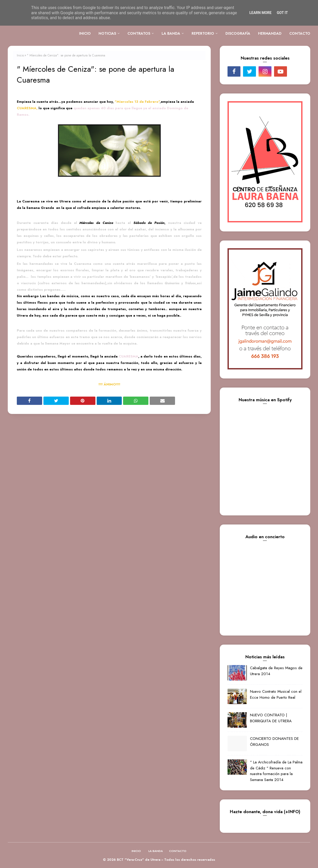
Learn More (260, 13)
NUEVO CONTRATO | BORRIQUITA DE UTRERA (271, 718)
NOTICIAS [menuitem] (107, 33)
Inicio (20, 55)
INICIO (136, 851)
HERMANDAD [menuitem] (270, 33)
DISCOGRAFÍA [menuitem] (238, 33)
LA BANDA (156, 851)
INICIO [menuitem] (85, 33)
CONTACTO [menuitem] (300, 33)
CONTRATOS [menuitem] (139, 33)
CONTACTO (178, 851)
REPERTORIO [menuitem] (203, 33)
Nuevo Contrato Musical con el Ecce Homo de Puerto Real (276, 694)
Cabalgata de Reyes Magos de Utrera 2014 (276, 671)
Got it (282, 13)
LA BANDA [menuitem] (171, 33)
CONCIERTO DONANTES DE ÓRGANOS (274, 742)
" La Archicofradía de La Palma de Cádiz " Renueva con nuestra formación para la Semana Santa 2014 (276, 771)
